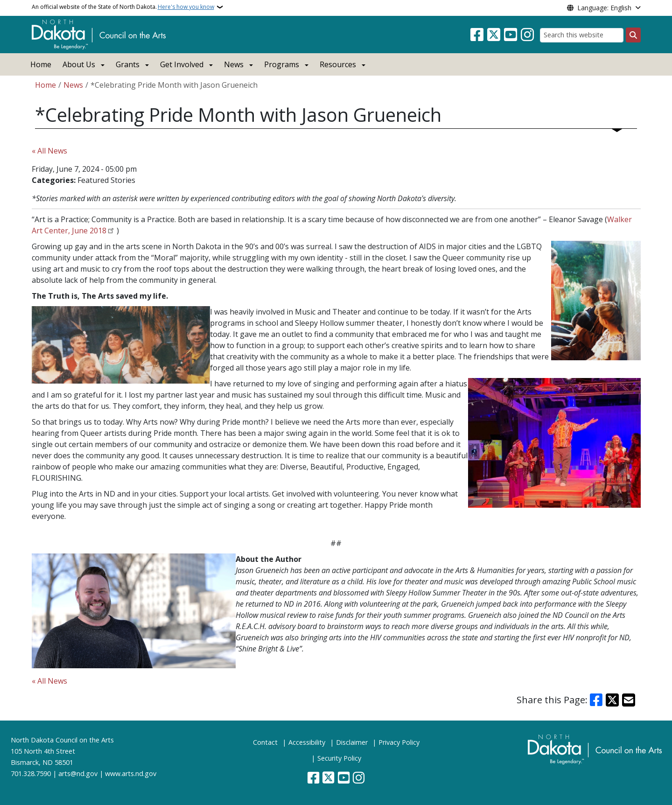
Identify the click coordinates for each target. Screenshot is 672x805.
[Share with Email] (629, 700)
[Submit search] (633, 35)
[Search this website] (582, 35)
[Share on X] (612, 700)
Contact (265, 742)
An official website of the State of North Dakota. (123, 7)
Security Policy (339, 758)
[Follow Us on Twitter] (494, 35)
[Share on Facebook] (596, 700)
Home (41, 64)
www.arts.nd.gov (131, 773)
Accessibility (307, 742)
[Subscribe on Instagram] (527, 35)
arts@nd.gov (78, 773)
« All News (49, 151)
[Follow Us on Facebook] (477, 35)
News (73, 85)
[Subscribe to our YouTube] (511, 35)
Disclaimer (352, 742)
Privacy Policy (399, 742)
